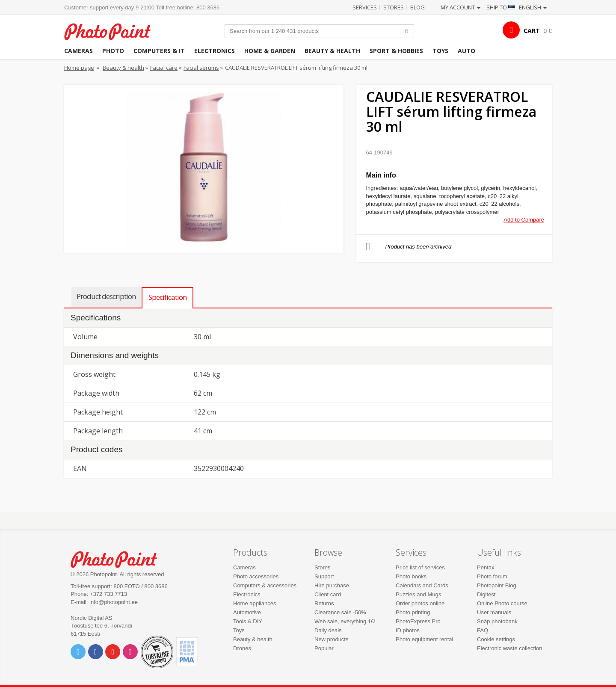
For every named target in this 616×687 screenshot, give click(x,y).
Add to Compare (524, 220)
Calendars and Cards (422, 585)
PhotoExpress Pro (418, 621)
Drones (242, 648)
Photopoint (113, 31)
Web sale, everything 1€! (345, 621)
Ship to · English (517, 7)
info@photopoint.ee (114, 602)
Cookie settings (496, 639)
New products (331, 639)
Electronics (215, 51)
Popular (324, 648)
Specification (167, 297)
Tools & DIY (248, 621)
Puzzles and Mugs (418, 594)
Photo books (411, 576)
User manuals (494, 612)
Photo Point (119, 558)
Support (324, 576)
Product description (106, 296)
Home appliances (255, 603)
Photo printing (413, 612)
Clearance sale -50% (340, 612)
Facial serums (201, 68)
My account (461, 7)
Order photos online (420, 603)
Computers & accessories (265, 585)
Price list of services (420, 567)
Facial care (164, 68)
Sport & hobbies (396, 51)
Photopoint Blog (497, 585)
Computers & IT (159, 51)
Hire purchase (332, 585)
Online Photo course (502, 603)
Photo (113, 51)
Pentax (486, 567)
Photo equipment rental (424, 639)
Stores (394, 7)
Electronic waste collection (509, 648)
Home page (79, 68)
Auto (466, 51)
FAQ (483, 630)
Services (365, 7)
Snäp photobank (497, 621)
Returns (324, 603)
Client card (328, 594)
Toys (440, 51)
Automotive (247, 612)
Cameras (78, 51)
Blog (418, 7)
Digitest (486, 594)
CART (532, 31)
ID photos (408, 630)
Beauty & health (332, 51)
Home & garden (270, 51)
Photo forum (492, 576)
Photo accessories (256, 576)
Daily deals (328, 630)
